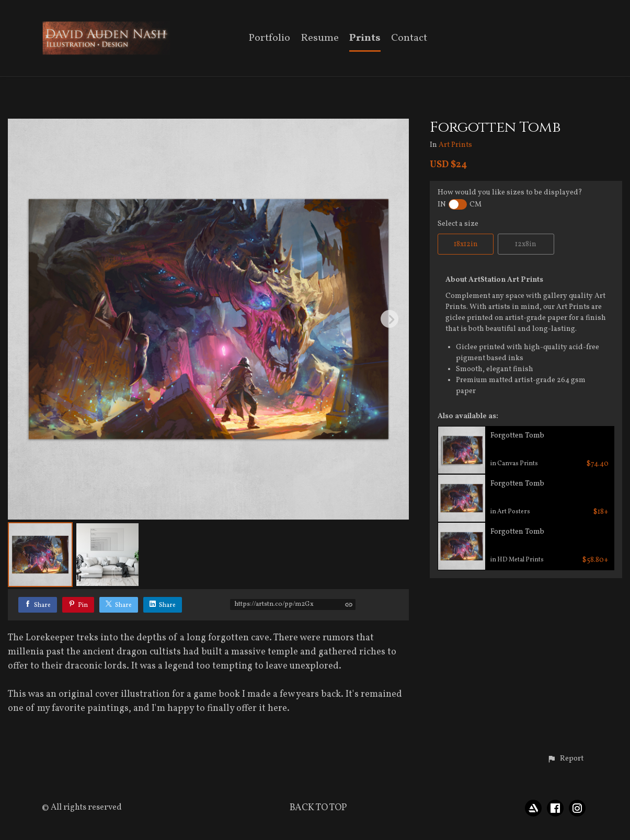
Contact (409, 39)
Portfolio (269, 39)
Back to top (318, 808)
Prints (365, 39)
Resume (320, 39)
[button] (565, 759)
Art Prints (455, 145)
